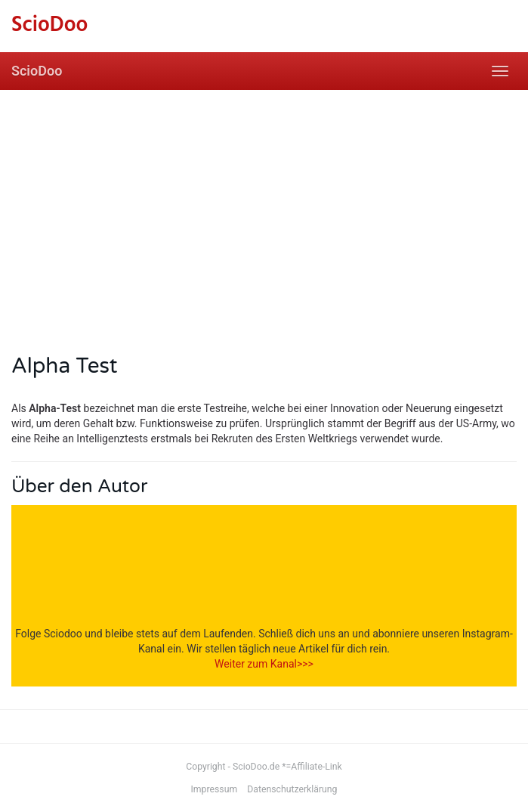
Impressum (215, 789)
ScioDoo (37, 71)
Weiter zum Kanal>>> (264, 664)
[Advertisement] (264, 203)
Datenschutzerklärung (292, 789)
